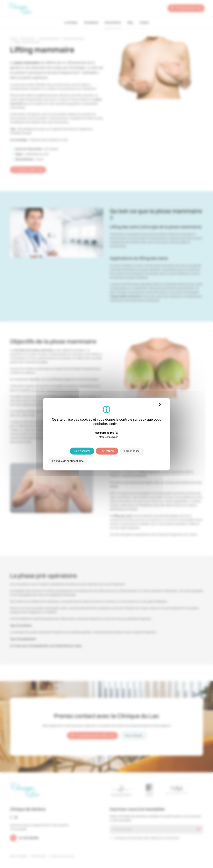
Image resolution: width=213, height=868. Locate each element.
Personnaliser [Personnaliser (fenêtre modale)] (132, 451)
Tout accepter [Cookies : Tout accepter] (82, 451)
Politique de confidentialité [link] (68, 461)
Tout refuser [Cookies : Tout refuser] (107, 451)
